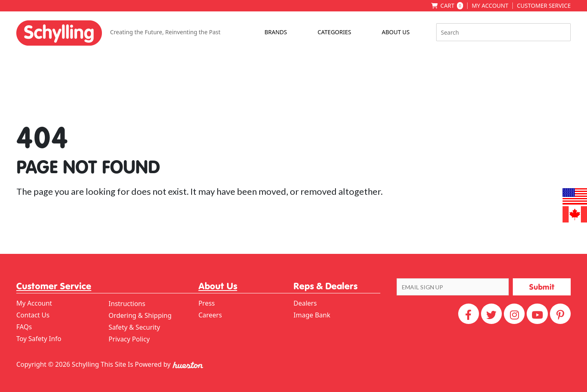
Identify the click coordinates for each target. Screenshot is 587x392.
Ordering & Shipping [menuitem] (140, 315)
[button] (542, 287)
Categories (334, 32)
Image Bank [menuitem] (312, 315)
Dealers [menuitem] (305, 303)
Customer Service (544, 6)
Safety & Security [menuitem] (134, 327)
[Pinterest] (560, 314)
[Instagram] (514, 314)
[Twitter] (491, 314)
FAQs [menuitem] (24, 327)
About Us (396, 32)
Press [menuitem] (207, 303)
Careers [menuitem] (210, 315)
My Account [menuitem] (34, 303)
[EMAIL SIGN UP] (452, 287)
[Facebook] (469, 314)
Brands (276, 32)
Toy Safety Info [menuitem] (39, 339)
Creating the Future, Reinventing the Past (165, 32)
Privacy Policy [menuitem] (129, 339)
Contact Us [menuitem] (33, 315)
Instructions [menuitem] (127, 304)
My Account (490, 6)
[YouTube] (537, 314)
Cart (452, 6)
